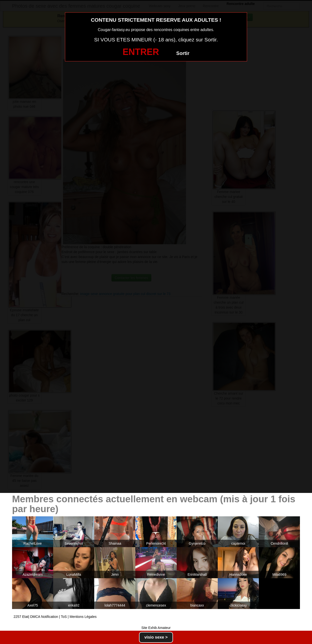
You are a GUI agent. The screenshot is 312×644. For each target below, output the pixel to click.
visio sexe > (156, 637)
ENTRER (141, 52)
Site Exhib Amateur (156, 628)
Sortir (183, 53)
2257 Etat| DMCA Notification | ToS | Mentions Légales (55, 617)
